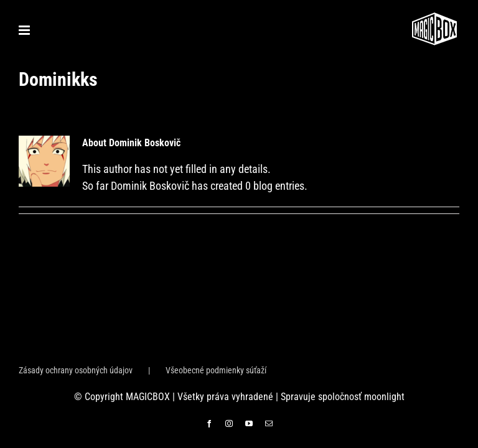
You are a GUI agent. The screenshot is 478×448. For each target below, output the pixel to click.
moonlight (384, 397)
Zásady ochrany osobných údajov (76, 370)
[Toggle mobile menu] (25, 30)
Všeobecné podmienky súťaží (216, 370)
